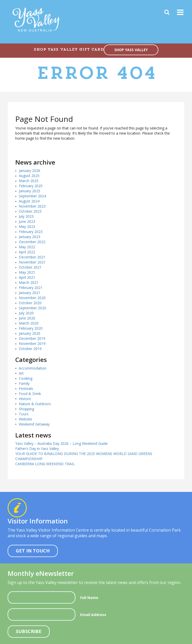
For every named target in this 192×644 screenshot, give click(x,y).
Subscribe (29, 631)
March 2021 (29, 282)
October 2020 (30, 303)
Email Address (93, 615)
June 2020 (27, 318)
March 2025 (29, 181)
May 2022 (27, 247)
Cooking (26, 378)
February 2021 (31, 288)
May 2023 (27, 226)
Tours (24, 414)
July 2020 (26, 313)
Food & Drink (30, 394)
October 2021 (30, 267)
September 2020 (32, 308)
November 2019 (32, 343)
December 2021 (32, 257)
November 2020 (32, 298)
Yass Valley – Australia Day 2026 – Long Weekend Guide (61, 443)
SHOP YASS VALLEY (131, 50)
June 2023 (27, 221)
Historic (25, 399)
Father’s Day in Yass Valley (37, 449)
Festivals (26, 389)
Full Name (89, 598)
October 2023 (30, 211)
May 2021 (27, 272)
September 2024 (32, 196)
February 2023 (31, 232)
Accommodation (33, 368)
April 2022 (27, 252)
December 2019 (32, 338)
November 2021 (32, 262)
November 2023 (32, 206)
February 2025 (31, 186)
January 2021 (30, 293)
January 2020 (30, 333)
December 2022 (32, 242)
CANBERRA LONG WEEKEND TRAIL (45, 464)
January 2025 (30, 191)
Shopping (26, 409)
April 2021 (27, 277)
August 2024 (29, 201)
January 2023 (30, 237)
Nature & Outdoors (35, 404)
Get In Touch (33, 551)
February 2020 (31, 328)
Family (24, 383)
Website (25, 419)
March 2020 (29, 323)
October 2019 (30, 349)
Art (21, 373)
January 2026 (30, 171)
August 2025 (29, 176)
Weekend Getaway (34, 424)
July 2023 (26, 216)
